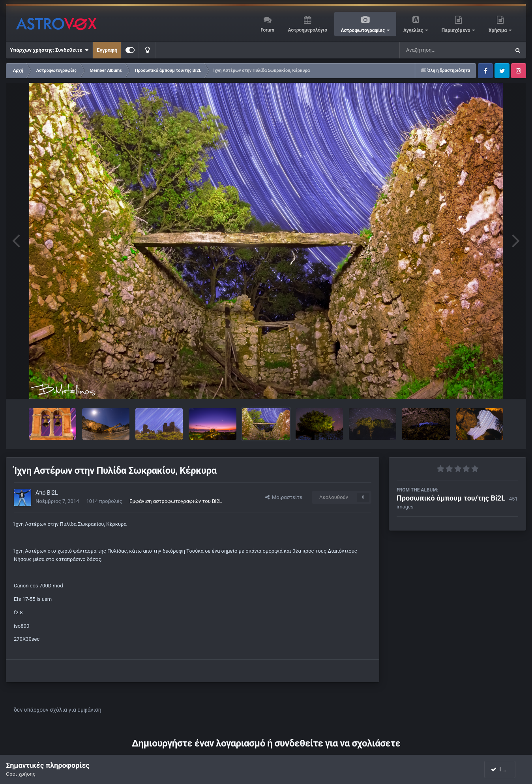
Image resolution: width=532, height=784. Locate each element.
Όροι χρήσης (21, 774)
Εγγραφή (107, 50)
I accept (504, 769)
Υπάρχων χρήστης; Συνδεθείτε (49, 50)
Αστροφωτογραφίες (364, 30)
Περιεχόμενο (457, 30)
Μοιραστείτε (284, 497)
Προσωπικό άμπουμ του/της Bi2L (451, 498)
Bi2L (52, 493)
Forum (267, 30)
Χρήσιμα (498, 30)
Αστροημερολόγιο (307, 30)
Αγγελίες (414, 30)
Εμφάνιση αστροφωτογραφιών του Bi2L (176, 501)
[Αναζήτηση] (439, 50)
